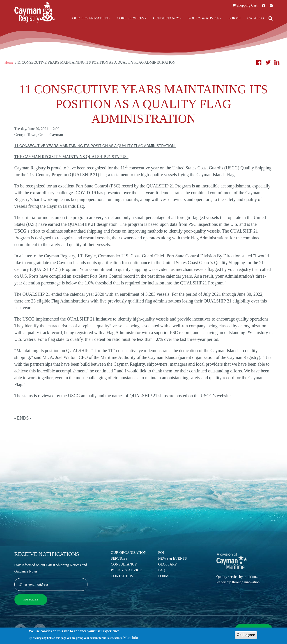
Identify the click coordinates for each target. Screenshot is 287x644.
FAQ (162, 570)
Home (9, 62)
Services (119, 558)
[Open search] (271, 18)
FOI (161, 553)
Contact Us (122, 576)
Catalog (256, 18)
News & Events (173, 558)
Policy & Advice (205, 18)
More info (131, 638)
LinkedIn (271, 6)
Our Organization (91, 18)
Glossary (168, 564)
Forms (234, 18)
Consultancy (167, 18)
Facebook (264, 6)
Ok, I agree (246, 636)
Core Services (132, 18)
